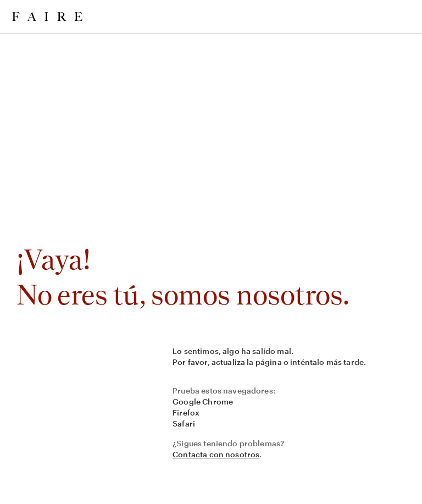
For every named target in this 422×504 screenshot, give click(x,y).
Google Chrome (203, 401)
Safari (184, 423)
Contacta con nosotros (216, 454)
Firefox (186, 412)
